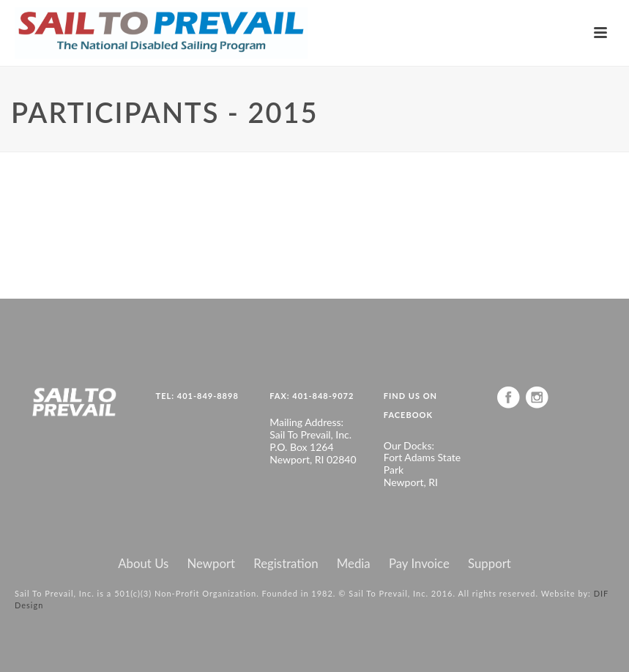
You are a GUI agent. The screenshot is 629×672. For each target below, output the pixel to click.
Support (490, 564)
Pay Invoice (419, 564)
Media (354, 564)
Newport (212, 564)
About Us (143, 564)
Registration (286, 564)
